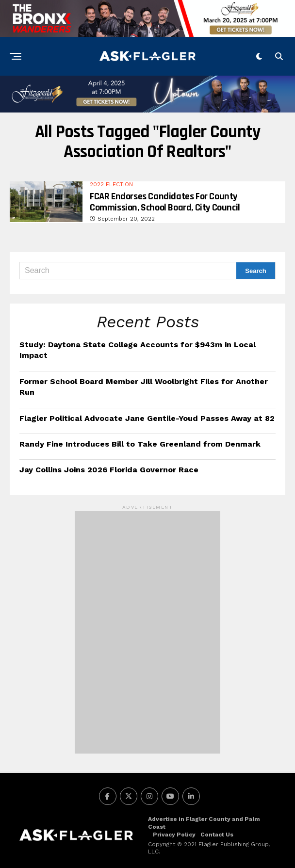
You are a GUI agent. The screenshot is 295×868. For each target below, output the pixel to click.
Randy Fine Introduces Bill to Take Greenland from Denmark (140, 444)
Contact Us (217, 835)
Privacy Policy (174, 835)
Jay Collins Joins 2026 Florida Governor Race (109, 470)
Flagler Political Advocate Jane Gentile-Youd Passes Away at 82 (147, 418)
